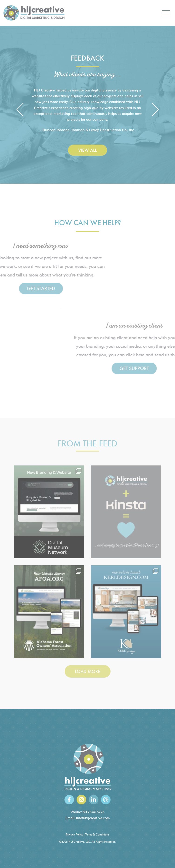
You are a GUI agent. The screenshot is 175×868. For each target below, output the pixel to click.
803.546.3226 (94, 812)
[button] (20, 110)
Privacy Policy (74, 834)
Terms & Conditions (97, 834)
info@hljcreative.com (93, 818)
